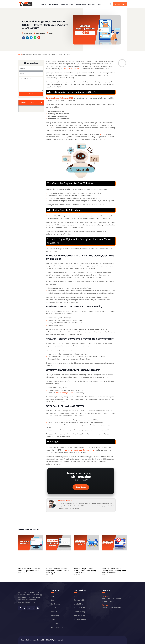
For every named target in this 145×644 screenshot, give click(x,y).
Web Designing (79, 616)
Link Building (78, 604)
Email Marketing (79, 612)
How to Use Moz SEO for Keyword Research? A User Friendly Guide (58, 571)
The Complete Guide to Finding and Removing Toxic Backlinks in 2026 (114, 571)
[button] (24, 38)
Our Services (53, 4)
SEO (54, 128)
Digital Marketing (67, 4)
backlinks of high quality (65, 393)
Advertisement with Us (59, 627)
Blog (100, 4)
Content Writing (80, 600)
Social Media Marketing (82, 608)
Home (43, 4)
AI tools (102, 134)
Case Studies (81, 4)
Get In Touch (120, 4)
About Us (92, 4)
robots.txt (59, 420)
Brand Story (55, 616)
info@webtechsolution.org (111, 608)
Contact (54, 619)
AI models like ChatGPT (72, 69)
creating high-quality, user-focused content (80, 450)
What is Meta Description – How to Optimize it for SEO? (30, 570)
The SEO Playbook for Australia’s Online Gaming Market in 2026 (85, 571)
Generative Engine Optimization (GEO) (60, 98)
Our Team (54, 623)
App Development (80, 619)
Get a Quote (81, 487)
